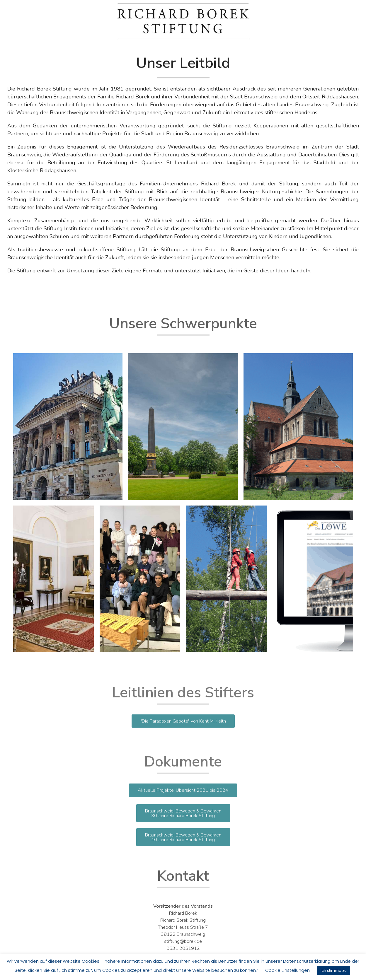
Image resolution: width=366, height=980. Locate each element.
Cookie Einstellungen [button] (287, 970)
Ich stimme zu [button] (334, 970)
